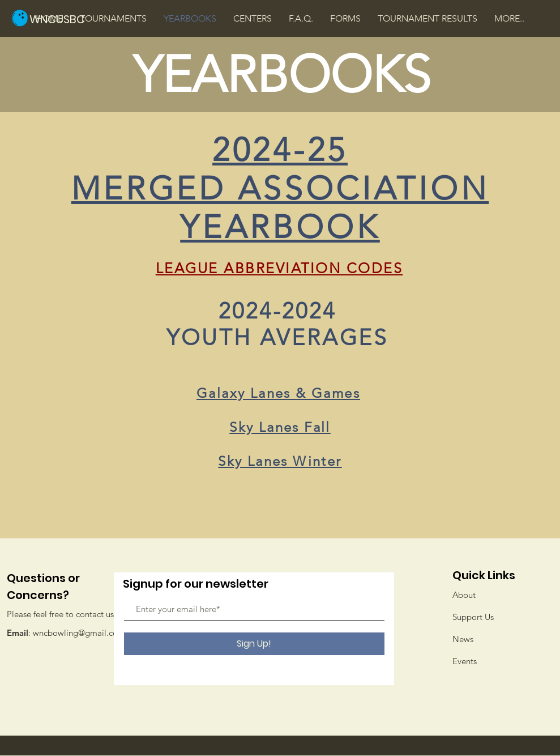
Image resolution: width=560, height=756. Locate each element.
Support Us (473, 617)
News (463, 639)
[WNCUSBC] (68, 19)
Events (465, 661)
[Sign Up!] (254, 644)
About (464, 595)
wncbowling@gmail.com (79, 633)
